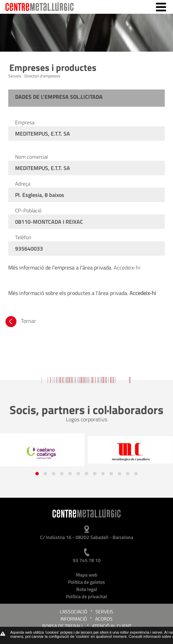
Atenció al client (112, 626)
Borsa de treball (63, 626)
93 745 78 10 (87, 560)
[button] (37, 474)
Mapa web (87, 575)
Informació (74, 619)
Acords (104, 619)
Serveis (104, 611)
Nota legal (87, 589)
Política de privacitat (86, 596)
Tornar (20, 321)
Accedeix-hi (127, 267)
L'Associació (73, 611)
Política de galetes (86, 582)
